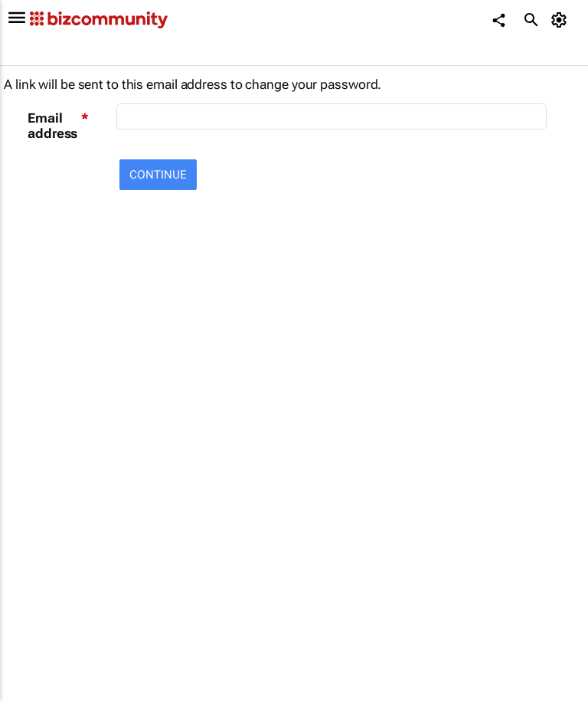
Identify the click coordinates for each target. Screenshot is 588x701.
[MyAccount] (562, 20)
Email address (52, 126)
